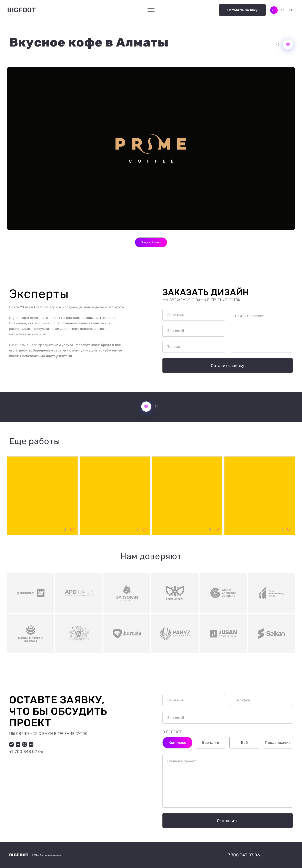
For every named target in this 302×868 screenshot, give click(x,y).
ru (274, 10)
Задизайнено (151, 242)
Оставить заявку (242, 10)
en (283, 10)
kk (291, 10)
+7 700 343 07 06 (26, 752)
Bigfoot (21, 10)
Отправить (228, 821)
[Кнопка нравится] (288, 44)
